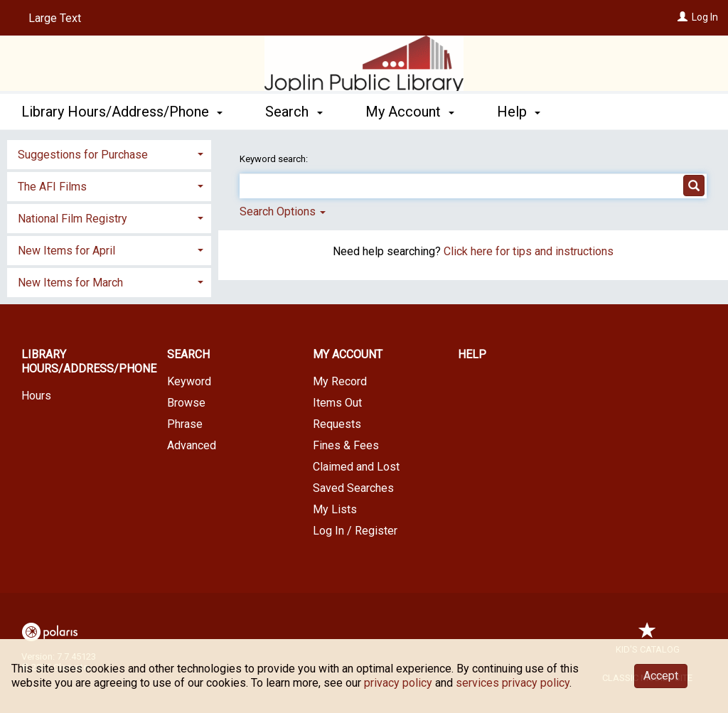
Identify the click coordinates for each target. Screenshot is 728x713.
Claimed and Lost (356, 467)
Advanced (192, 445)
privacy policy (398, 683)
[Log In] (682, 17)
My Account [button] (410, 112)
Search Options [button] (283, 211)
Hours (36, 396)
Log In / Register (355, 531)
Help (472, 354)
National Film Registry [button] (73, 219)
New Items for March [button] (70, 283)
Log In (705, 17)
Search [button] (294, 112)
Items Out (337, 403)
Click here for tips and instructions (529, 251)
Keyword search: (275, 159)
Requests (337, 424)
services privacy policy (513, 683)
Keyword (189, 381)
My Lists (335, 509)
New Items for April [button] (66, 251)
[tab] (109, 153)
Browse (186, 403)
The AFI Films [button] (52, 187)
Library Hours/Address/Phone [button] (122, 112)
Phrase (185, 424)
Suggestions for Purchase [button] (83, 155)
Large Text (55, 18)
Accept (661, 676)
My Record (340, 381)
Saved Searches (353, 488)
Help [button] (519, 112)
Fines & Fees (346, 445)
